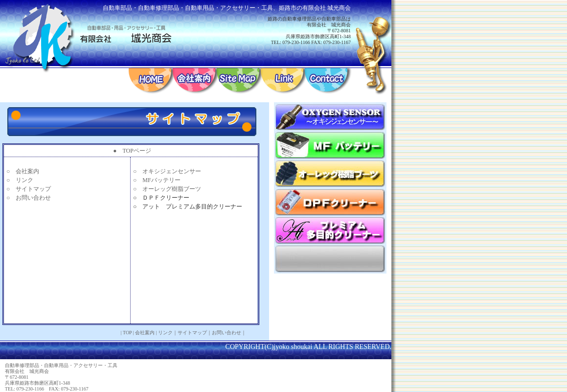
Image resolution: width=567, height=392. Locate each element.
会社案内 (145, 333)
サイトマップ (192, 333)
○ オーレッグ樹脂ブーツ (167, 189)
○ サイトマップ (29, 189)
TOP (127, 333)
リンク (165, 333)
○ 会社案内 (23, 171)
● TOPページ (132, 151)
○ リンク (20, 180)
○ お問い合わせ (29, 198)
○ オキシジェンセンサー (167, 171)
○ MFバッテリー (157, 180)
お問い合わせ (227, 333)
